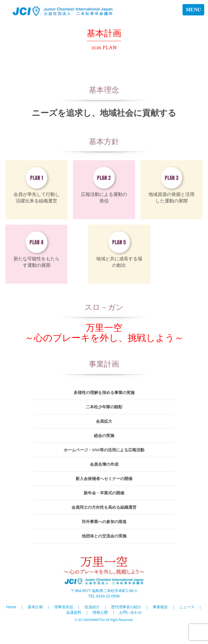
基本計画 (35, 607)
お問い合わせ (131, 612)
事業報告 (160, 607)
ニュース (187, 607)
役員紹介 (92, 607)
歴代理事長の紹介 (126, 607)
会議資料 (74, 612)
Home (11, 607)
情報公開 (100, 612)
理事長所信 (64, 607)
